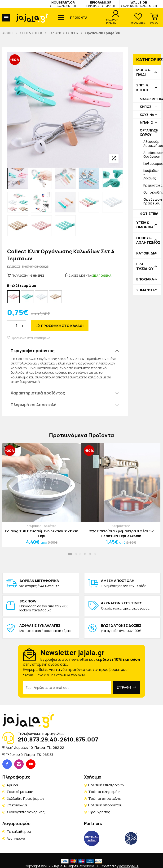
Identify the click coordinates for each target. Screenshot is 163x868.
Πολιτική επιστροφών (106, 785)
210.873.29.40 (37, 739)
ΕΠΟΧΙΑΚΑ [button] (145, 279)
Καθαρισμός (152, 163)
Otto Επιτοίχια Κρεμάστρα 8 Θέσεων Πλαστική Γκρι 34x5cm (121, 533)
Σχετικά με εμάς (20, 792)
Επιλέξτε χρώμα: (22, 286)
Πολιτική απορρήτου (105, 805)
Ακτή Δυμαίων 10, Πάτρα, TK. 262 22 (35, 747)
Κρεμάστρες (152, 185)
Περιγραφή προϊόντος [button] (33, 351)
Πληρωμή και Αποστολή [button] (33, 405)
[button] (154, 19)
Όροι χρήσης (99, 812)
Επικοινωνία (17, 805)
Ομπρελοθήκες (152, 192)
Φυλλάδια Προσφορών (25, 798)
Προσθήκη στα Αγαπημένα (29, 338)
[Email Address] (67, 687)
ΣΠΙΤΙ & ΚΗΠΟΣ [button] (143, 87)
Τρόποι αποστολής (105, 798)
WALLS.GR (139, 4)
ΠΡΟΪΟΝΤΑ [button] (79, 17)
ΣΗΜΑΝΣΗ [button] (145, 290)
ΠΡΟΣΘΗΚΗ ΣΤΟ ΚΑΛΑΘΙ (62, 326)
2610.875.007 (79, 739)
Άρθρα (12, 785)
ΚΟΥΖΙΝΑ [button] (147, 115)
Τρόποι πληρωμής (104, 792)
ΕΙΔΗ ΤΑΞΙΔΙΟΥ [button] (145, 266)
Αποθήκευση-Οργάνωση (152, 155)
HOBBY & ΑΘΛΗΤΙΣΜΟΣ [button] (147, 240)
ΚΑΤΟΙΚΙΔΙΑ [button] (146, 253)
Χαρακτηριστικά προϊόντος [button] (38, 393)
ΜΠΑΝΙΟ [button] (146, 122)
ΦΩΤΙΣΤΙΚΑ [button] (149, 214)
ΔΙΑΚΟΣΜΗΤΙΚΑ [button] (150, 99)
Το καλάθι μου (19, 832)
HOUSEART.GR (63, 4)
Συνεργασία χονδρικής (26, 812)
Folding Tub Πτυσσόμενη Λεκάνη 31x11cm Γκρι (42, 533)
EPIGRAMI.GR (101, 4)
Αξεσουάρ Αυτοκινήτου (152, 143)
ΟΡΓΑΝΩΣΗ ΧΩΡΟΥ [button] (149, 132)
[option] (18, 178)
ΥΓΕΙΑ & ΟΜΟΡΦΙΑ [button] (145, 225)
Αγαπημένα (16, 838)
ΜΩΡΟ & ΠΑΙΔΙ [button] (143, 72)
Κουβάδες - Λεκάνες (151, 174)
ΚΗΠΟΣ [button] (146, 107)
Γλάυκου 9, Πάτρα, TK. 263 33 (29, 755)
